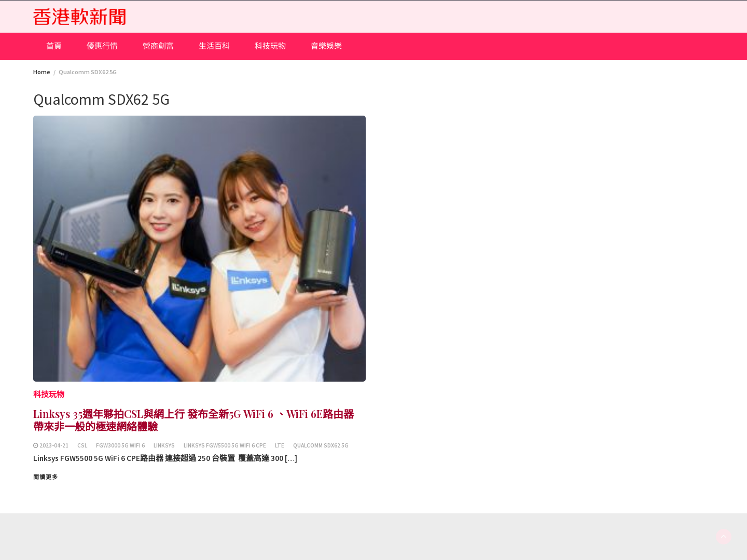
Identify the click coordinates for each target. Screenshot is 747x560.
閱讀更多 (46, 477)
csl (82, 445)
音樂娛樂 (326, 46)
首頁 (54, 46)
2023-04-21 (54, 445)
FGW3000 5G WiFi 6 (120, 445)
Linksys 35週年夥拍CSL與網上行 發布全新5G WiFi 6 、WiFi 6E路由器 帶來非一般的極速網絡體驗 (193, 420)
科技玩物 (270, 46)
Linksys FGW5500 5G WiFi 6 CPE (225, 445)
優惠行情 (102, 46)
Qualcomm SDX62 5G (321, 445)
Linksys (164, 445)
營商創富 (158, 46)
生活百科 (214, 46)
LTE (280, 445)
